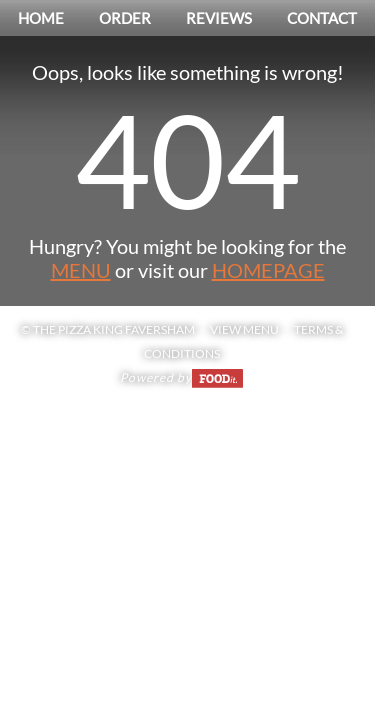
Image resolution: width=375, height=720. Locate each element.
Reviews (219, 18)
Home (41, 18)
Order (125, 18)
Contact (322, 18)
